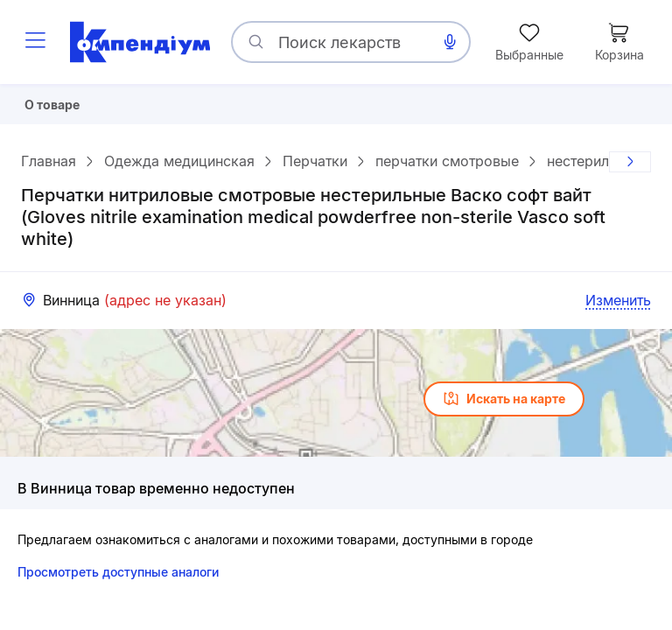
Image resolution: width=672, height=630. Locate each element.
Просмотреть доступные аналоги (118, 579)
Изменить (618, 307)
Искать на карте (504, 406)
